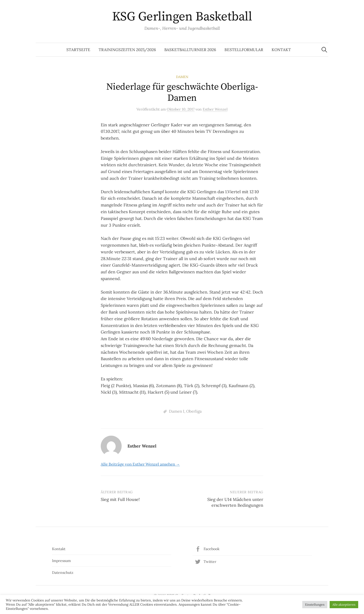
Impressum (61, 561)
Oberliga (194, 411)
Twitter (210, 562)
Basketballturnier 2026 (190, 50)
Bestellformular (244, 50)
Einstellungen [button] (315, 605)
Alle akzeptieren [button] (344, 605)
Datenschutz (63, 572)
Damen (182, 77)
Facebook (211, 549)
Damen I (177, 411)
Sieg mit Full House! (120, 499)
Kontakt (281, 50)
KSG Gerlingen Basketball (182, 17)
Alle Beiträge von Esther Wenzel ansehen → (140, 464)
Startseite (78, 50)
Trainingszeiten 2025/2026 (127, 50)
